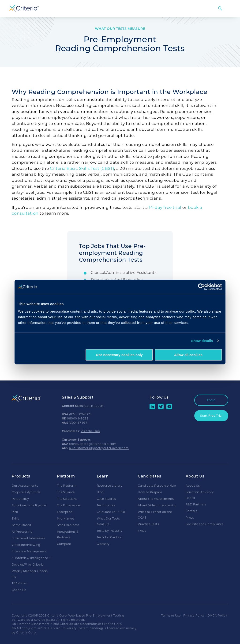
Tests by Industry (110, 531)
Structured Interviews (28, 538)
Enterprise (65, 512)
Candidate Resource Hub (157, 486)
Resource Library (110, 486)
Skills (15, 518)
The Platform (67, 486)
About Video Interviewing (157, 505)
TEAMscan (20, 583)
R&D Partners (196, 504)
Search (220, 8)
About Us (193, 486)
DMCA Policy (217, 615)
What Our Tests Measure (120, 29)
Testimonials (106, 505)
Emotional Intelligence (29, 505)
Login (211, 400)
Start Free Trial (211, 416)
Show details (202, 341)
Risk (15, 512)
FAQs (142, 531)
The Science (66, 492)
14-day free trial (165, 207)
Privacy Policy (194, 615)
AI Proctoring (22, 532)
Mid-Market (66, 518)
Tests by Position (110, 537)
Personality (20, 499)
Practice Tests (148, 524)
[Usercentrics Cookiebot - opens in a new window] (201, 287)
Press (190, 518)
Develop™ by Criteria (28, 564)
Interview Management (29, 551)
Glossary (103, 544)
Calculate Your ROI (111, 512)
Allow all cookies (188, 355)
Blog (100, 492)
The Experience (68, 505)
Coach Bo (19, 590)
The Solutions (67, 499)
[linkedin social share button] (152, 408)
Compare (64, 544)
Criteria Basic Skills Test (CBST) (82, 168)
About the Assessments (156, 499)
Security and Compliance (205, 524)
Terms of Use (171, 615)
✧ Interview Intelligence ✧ (31, 558)
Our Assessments (25, 486)
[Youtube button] (169, 408)
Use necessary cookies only (119, 355)
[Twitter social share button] (161, 408)
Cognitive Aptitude (26, 492)
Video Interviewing (26, 545)
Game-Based (21, 525)
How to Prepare (150, 492)
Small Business (68, 525)
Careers (191, 511)
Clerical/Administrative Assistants (124, 273)
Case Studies (106, 499)
